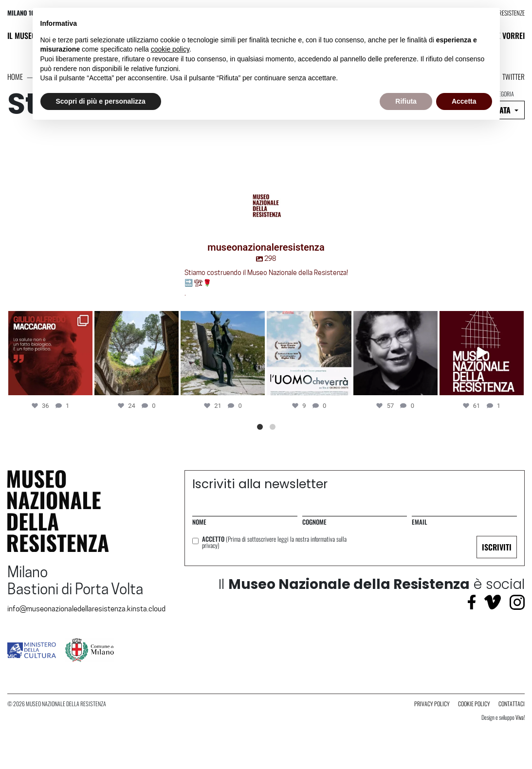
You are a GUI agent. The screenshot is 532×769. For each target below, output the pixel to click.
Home (15, 76)
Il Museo (22, 35)
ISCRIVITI (497, 547)
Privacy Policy (432, 704)
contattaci (512, 704)
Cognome (314, 522)
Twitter (514, 76)
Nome (199, 522)
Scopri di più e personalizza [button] (101, 101)
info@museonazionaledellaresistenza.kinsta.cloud (86, 609)
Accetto (274, 542)
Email (419, 522)
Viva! (520, 717)
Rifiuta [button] (406, 101)
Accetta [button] (464, 101)
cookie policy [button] (170, 49)
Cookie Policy (474, 704)
